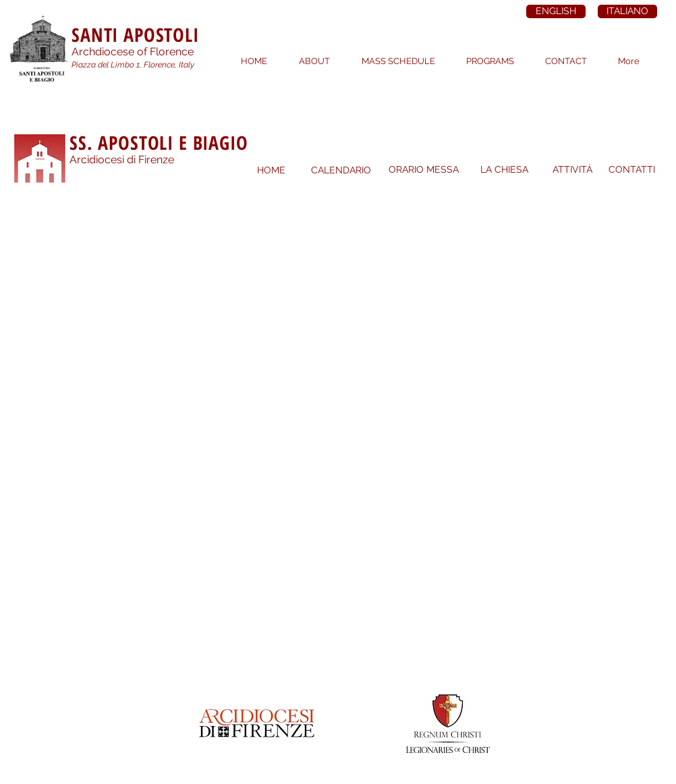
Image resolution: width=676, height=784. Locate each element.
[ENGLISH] (556, 11)
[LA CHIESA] (504, 170)
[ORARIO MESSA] (424, 170)
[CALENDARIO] (341, 171)
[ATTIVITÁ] (572, 170)
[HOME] (271, 171)
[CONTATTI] (632, 170)
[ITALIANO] (627, 11)
